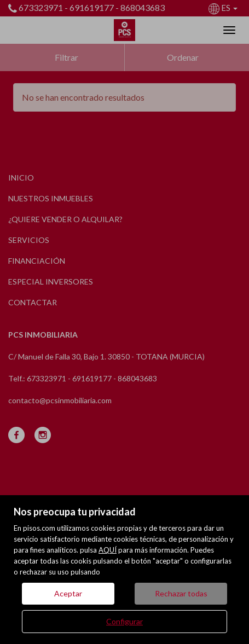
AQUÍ (108, 550)
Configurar (125, 621)
